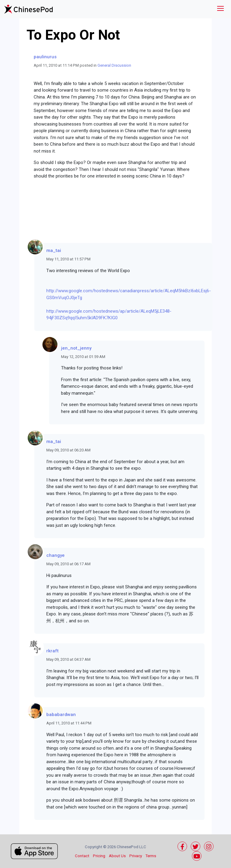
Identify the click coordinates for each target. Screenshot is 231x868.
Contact (82, 856)
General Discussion (114, 65)
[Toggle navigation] (220, 9)
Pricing (99, 856)
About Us (117, 856)
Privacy (136, 856)
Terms (151, 856)
